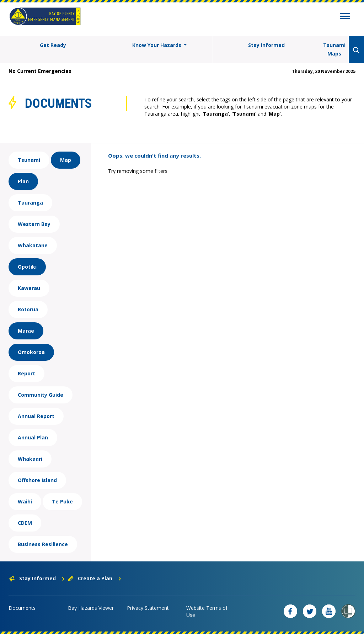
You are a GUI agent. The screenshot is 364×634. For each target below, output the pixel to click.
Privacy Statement (148, 608)
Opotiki (27, 267)
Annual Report (36, 416)
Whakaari (30, 459)
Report (26, 373)
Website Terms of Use (207, 611)
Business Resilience (43, 544)
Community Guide (41, 395)
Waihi (25, 501)
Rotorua (28, 309)
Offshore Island (37, 480)
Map (66, 160)
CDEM (25, 523)
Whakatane (33, 245)
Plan (23, 181)
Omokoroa (31, 352)
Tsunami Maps (334, 49)
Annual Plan (33, 437)
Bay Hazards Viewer (91, 608)
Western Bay (34, 224)
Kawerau (29, 288)
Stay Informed (266, 45)
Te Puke (62, 501)
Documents (22, 608)
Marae (26, 331)
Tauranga (30, 203)
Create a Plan (95, 578)
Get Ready (53, 45)
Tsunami (29, 160)
